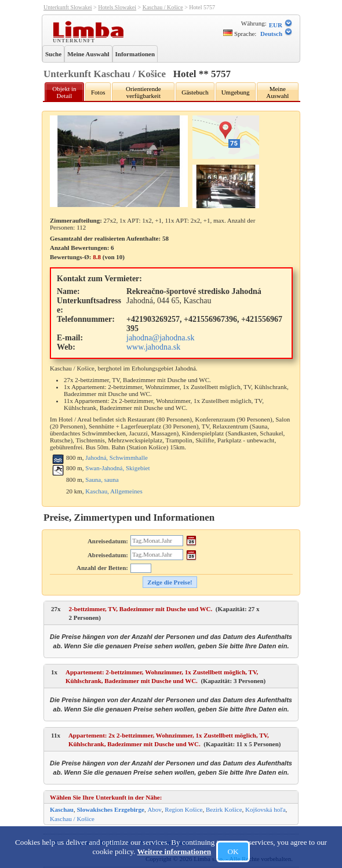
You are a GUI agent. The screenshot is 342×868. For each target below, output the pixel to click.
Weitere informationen (174, 851)
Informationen (135, 54)
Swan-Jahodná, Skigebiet (117, 468)
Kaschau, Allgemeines (114, 491)
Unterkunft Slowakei (68, 7)
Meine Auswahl (88, 54)
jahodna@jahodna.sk (160, 338)
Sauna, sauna (102, 480)
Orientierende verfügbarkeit (143, 92)
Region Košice (183, 809)
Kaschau (62, 809)
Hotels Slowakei (117, 7)
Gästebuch (195, 92)
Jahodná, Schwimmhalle (117, 457)
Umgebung (236, 92)
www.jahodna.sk (153, 347)
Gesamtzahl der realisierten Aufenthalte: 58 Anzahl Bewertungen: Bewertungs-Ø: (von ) (109, 248)
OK (233, 851)
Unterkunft (75, 40)
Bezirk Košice (224, 809)
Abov (154, 809)
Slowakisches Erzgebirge (110, 809)
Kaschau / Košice (163, 7)
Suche (53, 54)
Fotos (98, 92)
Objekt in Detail (64, 92)
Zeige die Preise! (170, 582)
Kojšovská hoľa (265, 809)
